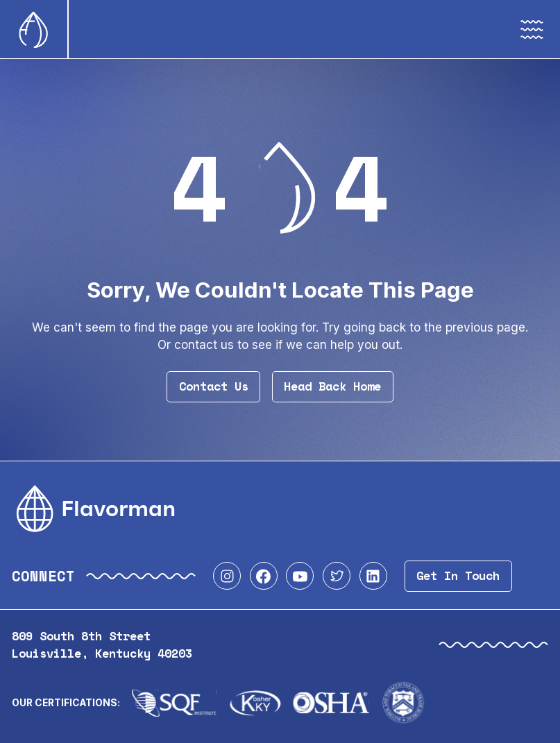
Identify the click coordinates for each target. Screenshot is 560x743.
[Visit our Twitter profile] (337, 576)
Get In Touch (458, 575)
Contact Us (214, 386)
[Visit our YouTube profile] (300, 576)
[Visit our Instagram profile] (227, 576)
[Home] (34, 29)
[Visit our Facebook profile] (264, 576)
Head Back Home (332, 386)
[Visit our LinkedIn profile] (373, 576)
